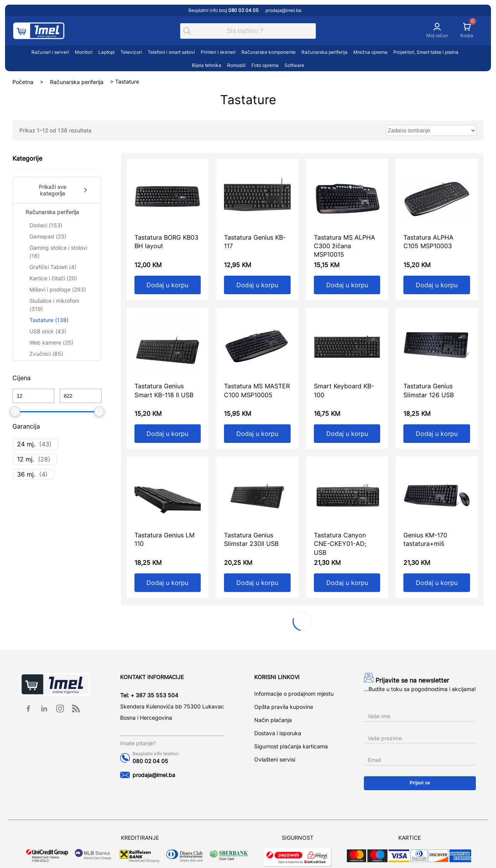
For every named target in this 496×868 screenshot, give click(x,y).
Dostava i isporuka (278, 733)
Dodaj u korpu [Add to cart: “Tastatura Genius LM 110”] (167, 583)
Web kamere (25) (51, 342)
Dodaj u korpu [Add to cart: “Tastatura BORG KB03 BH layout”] (167, 285)
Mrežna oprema (370, 52)
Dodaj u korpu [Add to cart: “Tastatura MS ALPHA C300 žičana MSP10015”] (347, 285)
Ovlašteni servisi (275, 759)
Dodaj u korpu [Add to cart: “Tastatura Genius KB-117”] (257, 285)
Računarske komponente (269, 52)
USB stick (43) (48, 331)
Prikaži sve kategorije (64, 190)
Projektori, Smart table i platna (426, 52)
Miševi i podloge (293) (58, 289)
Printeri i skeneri (218, 52)
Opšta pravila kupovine (284, 707)
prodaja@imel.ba (283, 10)
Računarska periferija (325, 52)
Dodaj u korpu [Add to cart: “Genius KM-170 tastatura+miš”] (437, 583)
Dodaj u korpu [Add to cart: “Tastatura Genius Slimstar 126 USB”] (437, 434)
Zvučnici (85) (46, 354)
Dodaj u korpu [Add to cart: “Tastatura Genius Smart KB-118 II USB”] (167, 434)
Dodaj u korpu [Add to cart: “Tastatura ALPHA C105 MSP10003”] (437, 285)
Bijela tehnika (207, 65)
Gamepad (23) (48, 236)
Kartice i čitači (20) (53, 278)
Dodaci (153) (46, 225)
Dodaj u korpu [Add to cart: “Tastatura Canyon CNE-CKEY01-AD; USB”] (347, 583)
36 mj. (26, 474)
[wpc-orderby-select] (431, 130)
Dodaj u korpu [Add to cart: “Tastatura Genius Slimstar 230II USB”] (257, 583)
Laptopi (107, 52)
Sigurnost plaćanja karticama (291, 746)
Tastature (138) (49, 320)
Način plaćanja (273, 720)
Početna (23, 81)
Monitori (84, 52)
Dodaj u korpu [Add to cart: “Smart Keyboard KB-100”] (347, 434)
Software (294, 65)
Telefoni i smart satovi (171, 52)
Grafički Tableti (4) (53, 267)
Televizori (131, 52)
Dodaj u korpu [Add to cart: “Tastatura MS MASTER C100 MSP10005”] (257, 434)
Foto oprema (265, 65)
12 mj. (26, 459)
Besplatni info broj (224, 10)
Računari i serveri (50, 52)
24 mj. (26, 444)
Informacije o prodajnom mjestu (294, 694)
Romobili (236, 65)
